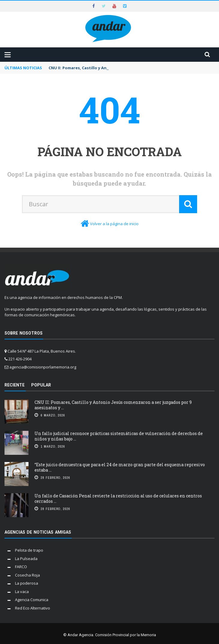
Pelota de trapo (29, 550)
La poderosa (27, 583)
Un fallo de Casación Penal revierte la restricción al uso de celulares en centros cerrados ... (118, 498)
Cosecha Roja (27, 575)
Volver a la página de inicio (114, 224)
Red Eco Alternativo (33, 608)
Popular (41, 385)
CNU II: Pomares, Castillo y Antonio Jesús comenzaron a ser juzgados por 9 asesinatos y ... (113, 405)
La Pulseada (26, 559)
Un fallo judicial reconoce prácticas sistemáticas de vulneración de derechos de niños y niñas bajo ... (119, 436)
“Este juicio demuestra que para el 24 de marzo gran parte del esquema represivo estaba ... (120, 467)
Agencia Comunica (32, 600)
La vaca (22, 592)
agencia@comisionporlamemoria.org (43, 367)
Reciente (15, 385)
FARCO (21, 567)
